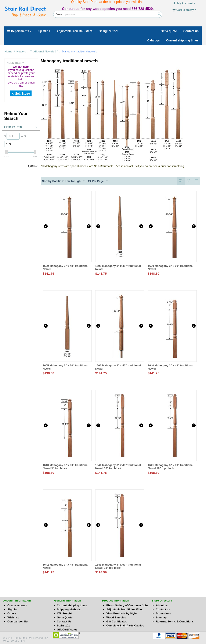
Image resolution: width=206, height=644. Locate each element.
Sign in (12, 609)
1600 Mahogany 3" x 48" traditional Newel (66, 267)
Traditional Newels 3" (44, 51)
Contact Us (64, 621)
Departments (19, 31)
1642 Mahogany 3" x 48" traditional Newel (66, 566)
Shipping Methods (69, 609)
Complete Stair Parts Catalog (125, 626)
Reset (34, 166)
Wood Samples (116, 617)
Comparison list (18, 621)
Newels (21, 51)
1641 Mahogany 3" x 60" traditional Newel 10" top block (171, 467)
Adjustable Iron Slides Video (125, 609)
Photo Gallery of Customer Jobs (127, 605)
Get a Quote (65, 617)
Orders (12, 613)
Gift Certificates (67, 630)
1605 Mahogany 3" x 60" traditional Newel (66, 367)
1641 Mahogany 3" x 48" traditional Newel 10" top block (118, 467)
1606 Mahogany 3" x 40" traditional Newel (118, 367)
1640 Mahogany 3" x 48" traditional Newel (171, 367)
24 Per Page (98, 181)
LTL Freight (64, 613)
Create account (17, 605)
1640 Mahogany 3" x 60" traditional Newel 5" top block (66, 467)
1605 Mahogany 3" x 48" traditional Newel (118, 267)
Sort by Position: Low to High (63, 181)
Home (8, 51)
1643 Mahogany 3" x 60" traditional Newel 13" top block (118, 566)
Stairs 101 (63, 626)
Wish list (13, 617)
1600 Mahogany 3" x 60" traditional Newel (171, 267)
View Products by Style (121, 613)
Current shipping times (72, 605)
